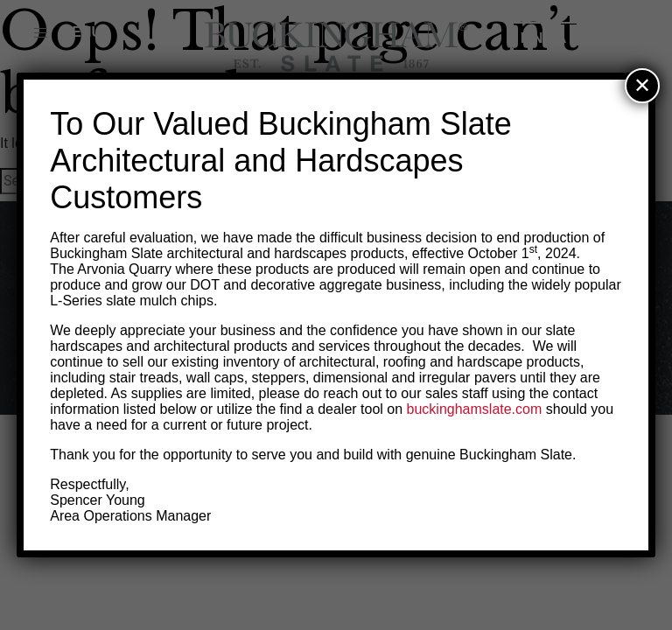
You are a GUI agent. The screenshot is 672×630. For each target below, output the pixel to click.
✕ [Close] (642, 85)
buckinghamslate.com (475, 409)
